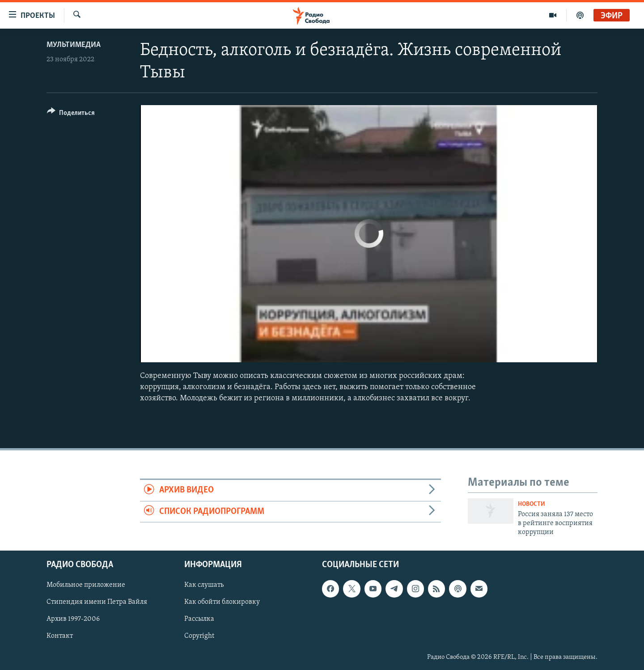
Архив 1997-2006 (73, 619)
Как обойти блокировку (222, 602)
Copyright (199, 636)
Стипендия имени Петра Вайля (97, 602)
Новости (532, 504)
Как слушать (204, 585)
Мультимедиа (74, 45)
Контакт (60, 636)
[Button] (71, 114)
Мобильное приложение (86, 585)
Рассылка (199, 619)
